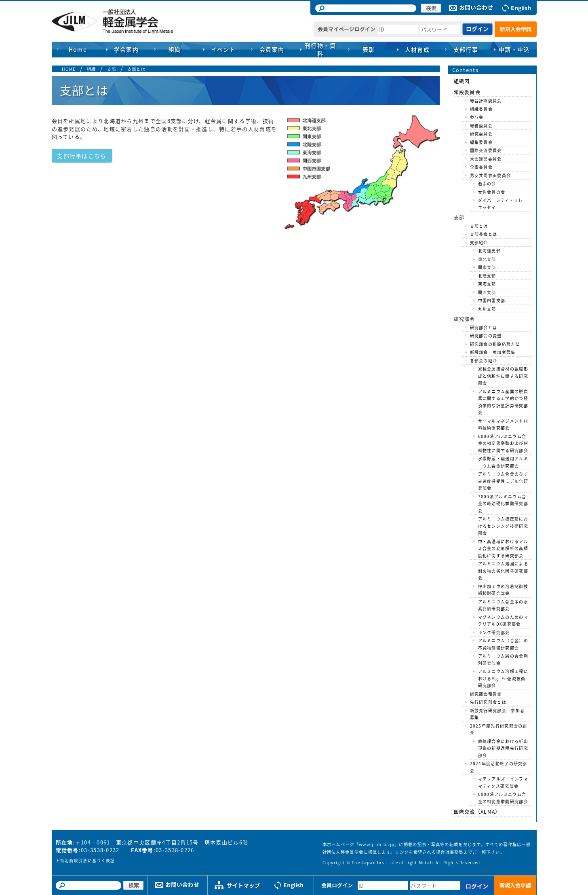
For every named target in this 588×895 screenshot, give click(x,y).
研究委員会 (482, 134)
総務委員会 (482, 126)
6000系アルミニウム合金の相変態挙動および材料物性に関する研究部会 (503, 443)
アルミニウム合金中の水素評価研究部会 (503, 605)
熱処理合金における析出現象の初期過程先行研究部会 (503, 748)
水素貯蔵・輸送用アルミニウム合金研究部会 (503, 462)
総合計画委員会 (486, 101)
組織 (92, 69)
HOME (69, 69)
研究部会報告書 (486, 694)
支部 (112, 69)
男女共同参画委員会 (491, 175)
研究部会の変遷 (486, 335)
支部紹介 (479, 242)
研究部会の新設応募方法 (495, 344)
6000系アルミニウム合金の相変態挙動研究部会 (503, 798)
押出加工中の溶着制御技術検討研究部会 (503, 590)
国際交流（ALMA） (477, 812)
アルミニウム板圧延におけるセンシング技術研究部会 (503, 526)
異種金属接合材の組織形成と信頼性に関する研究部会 (503, 376)
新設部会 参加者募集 (493, 352)
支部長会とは (484, 234)
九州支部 (487, 309)
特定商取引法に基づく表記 (88, 861)
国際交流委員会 (486, 150)
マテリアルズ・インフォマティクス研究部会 (503, 782)
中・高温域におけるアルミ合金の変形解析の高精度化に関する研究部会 (503, 548)
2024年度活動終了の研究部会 (499, 767)
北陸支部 (487, 276)
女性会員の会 (492, 192)
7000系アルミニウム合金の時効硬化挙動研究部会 (503, 504)
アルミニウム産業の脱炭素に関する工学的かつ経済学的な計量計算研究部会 (503, 402)
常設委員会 (467, 92)
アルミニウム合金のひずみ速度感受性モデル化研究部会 (503, 481)
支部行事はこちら (82, 156)
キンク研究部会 (494, 632)
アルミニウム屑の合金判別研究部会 (503, 659)
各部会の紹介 (484, 361)
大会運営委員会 (486, 159)
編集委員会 (482, 142)
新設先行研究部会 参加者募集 (497, 714)
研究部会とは (484, 327)
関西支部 (487, 292)
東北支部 (487, 259)
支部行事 (466, 49)
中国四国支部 (492, 300)
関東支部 (487, 267)
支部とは (136, 69)
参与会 (477, 117)
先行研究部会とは (488, 702)
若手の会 (487, 183)
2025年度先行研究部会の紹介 (499, 729)
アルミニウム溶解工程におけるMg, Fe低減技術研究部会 (503, 678)
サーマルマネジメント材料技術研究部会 (503, 424)
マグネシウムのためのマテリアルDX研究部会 (503, 621)
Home (78, 49)
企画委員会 (482, 167)
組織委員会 (482, 109)
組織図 (462, 81)
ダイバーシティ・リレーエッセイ (503, 204)
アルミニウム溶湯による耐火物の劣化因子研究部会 (503, 571)
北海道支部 (490, 251)
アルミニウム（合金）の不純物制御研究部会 (503, 644)
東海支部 (487, 284)
